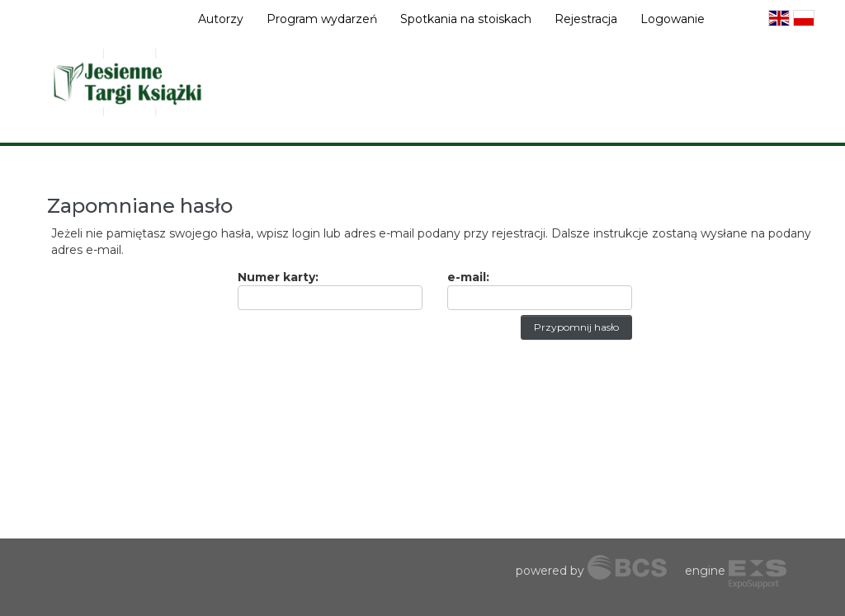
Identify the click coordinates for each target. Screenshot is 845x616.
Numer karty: (278, 277)
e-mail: (468, 277)
